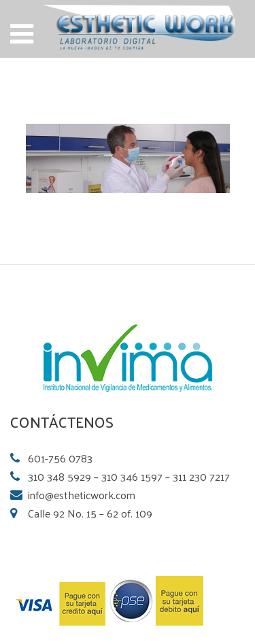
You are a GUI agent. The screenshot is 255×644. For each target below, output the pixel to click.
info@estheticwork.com (82, 495)
